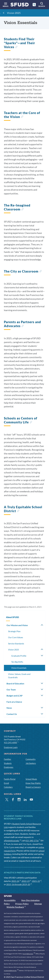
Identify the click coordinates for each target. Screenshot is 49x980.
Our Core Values (16, 637)
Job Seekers (31, 763)
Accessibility (10, 900)
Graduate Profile (19, 656)
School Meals (31, 779)
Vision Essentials (19, 668)
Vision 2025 (14, 13)
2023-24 (16, 881)
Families (8, 759)
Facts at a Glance (14, 702)
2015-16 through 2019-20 (19, 884)
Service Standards (16, 643)
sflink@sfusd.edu (12, 841)
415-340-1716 (33, 841)
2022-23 (26, 881)
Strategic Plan (14, 631)
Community (31, 759)
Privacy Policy (22, 904)
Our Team (11, 690)
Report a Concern (33, 787)
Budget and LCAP (15, 696)
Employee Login (11, 747)
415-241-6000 (11, 742)
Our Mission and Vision (17, 625)
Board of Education (15, 683)
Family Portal (10, 779)
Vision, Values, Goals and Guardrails (19, 676)
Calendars (8, 787)
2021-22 (37, 881)
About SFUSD (12, 617)
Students (8, 763)
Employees (9, 767)
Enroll (6, 783)
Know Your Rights (33, 783)
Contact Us (12, 714)
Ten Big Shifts (17, 662)
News (9, 708)
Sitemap (38, 904)
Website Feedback (16, 907)
